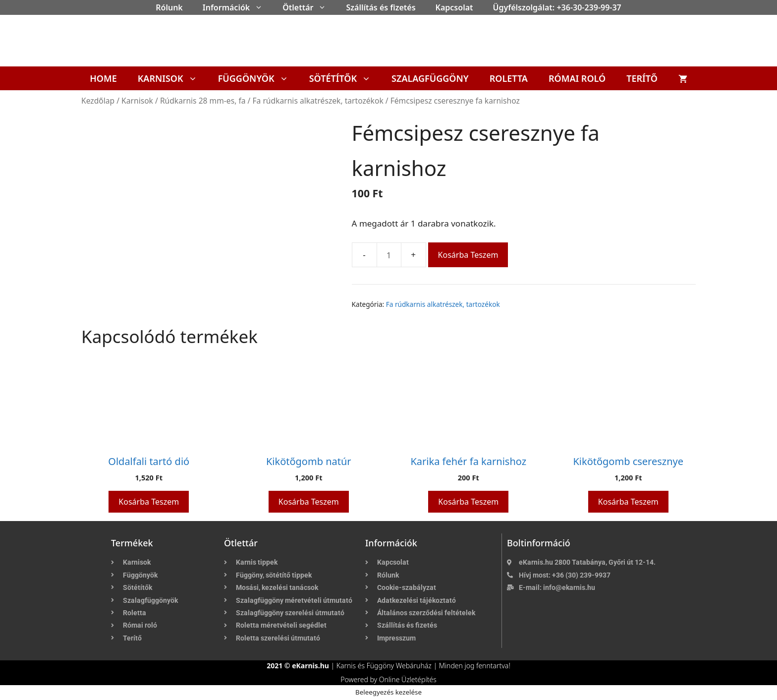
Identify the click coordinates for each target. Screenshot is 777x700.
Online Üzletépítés (408, 679)
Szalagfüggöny (430, 78)
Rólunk (169, 7)
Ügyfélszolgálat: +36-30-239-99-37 (557, 7)
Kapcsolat (454, 7)
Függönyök (258, 78)
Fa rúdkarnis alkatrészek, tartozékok (318, 101)
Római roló (577, 78)
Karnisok (173, 78)
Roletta (509, 78)
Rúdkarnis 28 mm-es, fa (203, 101)
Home (103, 78)
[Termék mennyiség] (389, 255)
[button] (261, 7)
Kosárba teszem (468, 255)
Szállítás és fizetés (381, 7)
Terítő (642, 78)
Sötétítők (345, 78)
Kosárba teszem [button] (149, 502)
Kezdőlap (98, 101)
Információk (238, 7)
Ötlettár (309, 7)
